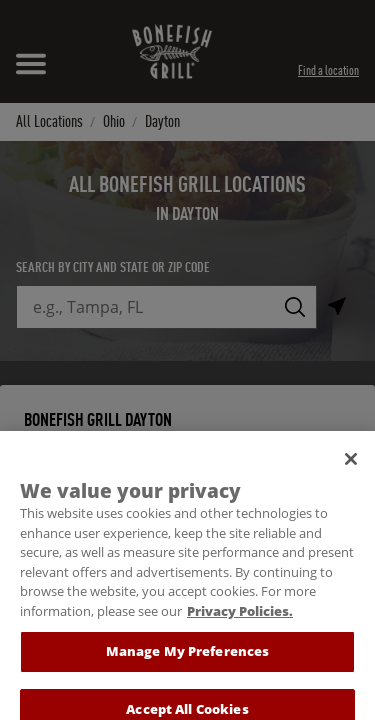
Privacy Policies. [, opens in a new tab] (240, 619)
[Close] (351, 468)
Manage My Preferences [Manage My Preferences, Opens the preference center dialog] (188, 660)
